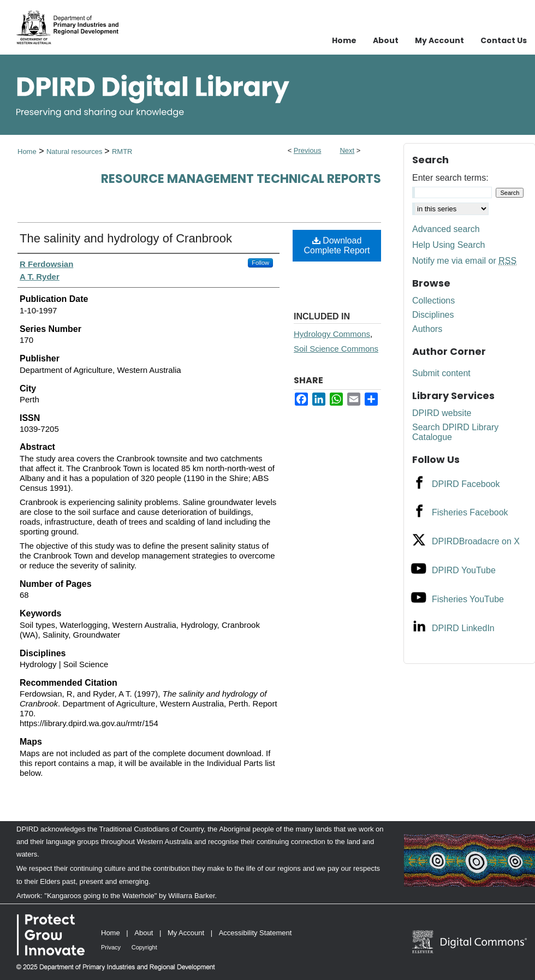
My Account (186, 933)
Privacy (111, 947)
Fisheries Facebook (470, 512)
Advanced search (446, 229)
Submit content (441, 373)
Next (347, 150)
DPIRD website (442, 413)
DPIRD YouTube (464, 570)
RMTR (122, 152)
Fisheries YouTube (468, 599)
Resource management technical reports (241, 179)
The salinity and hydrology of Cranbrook (126, 238)
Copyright (144, 947)
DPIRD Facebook (466, 484)
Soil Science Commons (336, 349)
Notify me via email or (464, 261)
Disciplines (433, 315)
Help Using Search (448, 245)
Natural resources (75, 152)
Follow (260, 263)
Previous (308, 150)
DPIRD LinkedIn (463, 628)
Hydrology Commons (332, 334)
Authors (427, 329)
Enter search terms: (450, 178)
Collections (433, 301)
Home (27, 152)
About (144, 933)
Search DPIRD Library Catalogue (455, 432)
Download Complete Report (337, 245)
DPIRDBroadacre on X (476, 541)
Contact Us (504, 40)
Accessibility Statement (255, 933)
